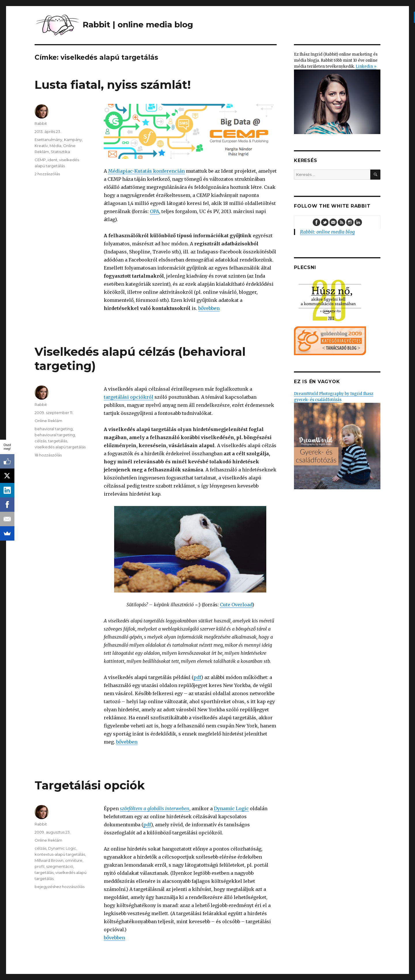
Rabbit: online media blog (327, 232)
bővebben (209, 308)
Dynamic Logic (231, 808)
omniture (74, 860)
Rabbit (41, 123)
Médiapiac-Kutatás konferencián (146, 171)
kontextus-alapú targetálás (60, 854)
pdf (197, 677)
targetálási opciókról (129, 397)
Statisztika (60, 152)
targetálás (58, 441)
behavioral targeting (54, 429)
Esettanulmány (48, 140)
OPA (154, 211)
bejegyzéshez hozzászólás (60, 887)
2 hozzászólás (47, 174)
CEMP (40, 160)
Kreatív (41, 146)
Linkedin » (366, 66)
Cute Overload (236, 605)
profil (39, 866)
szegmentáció (60, 866)
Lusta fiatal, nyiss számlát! (113, 85)
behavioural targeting (55, 435)
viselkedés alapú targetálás (60, 447)
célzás (40, 441)
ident (52, 160)
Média (55, 146)
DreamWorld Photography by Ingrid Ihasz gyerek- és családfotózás (337, 440)
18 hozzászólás (48, 455)
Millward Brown (49, 860)
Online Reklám (48, 421)
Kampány (73, 140)
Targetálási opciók (90, 785)
